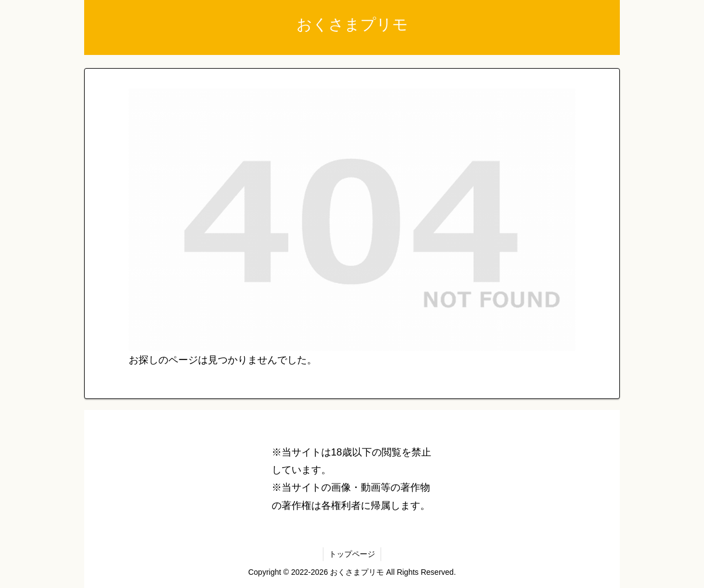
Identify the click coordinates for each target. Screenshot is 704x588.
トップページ (352, 554)
